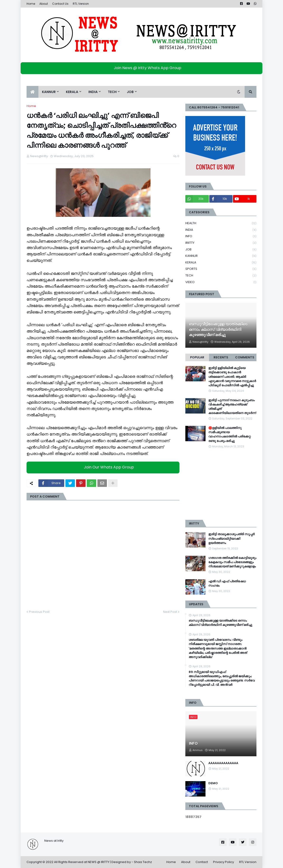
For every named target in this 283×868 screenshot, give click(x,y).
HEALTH (221, 223)
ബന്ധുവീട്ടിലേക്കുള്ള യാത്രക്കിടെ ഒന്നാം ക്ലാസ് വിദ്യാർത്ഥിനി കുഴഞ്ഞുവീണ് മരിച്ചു (218, 330)
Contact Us (60, 4)
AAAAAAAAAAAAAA (223, 763)
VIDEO (221, 282)
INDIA (221, 230)
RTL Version (81, 4)
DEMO (213, 783)
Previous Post (39, 612)
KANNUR (221, 256)
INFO (221, 236)
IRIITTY (221, 243)
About (44, 4)
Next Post (170, 612)
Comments (245, 357)
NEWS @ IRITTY (98, 862)
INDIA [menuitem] (93, 92)
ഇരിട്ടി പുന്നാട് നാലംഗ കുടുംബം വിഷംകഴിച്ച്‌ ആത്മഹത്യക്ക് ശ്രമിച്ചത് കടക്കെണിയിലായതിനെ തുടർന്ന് (232, 407)
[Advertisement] (221, 484)
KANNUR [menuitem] (49, 92)
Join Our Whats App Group (104, 467)
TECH (221, 276)
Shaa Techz (143, 862)
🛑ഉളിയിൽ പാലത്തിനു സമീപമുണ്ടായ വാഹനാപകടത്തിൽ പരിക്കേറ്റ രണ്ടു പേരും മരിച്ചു (229, 434)
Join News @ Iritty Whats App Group (143, 68)
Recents (221, 357)
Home (31, 4)
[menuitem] (32, 92)
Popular (197, 357)
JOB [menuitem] (130, 92)
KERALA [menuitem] (72, 92)
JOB (221, 250)
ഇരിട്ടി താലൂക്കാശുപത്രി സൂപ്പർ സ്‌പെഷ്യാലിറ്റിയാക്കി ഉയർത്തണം (231, 539)
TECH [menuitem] (112, 92)
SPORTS (221, 269)
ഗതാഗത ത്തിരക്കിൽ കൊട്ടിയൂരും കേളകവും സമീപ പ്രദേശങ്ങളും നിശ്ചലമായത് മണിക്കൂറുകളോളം (232, 562)
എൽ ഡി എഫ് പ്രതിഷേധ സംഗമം (227, 583)
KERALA (221, 263)
